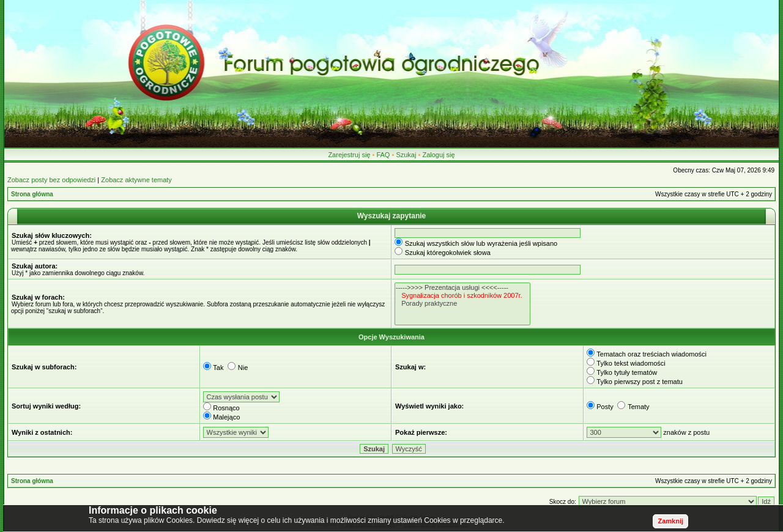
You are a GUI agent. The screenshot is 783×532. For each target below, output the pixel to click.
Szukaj (406, 155)
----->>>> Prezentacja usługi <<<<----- (462, 288)
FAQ (383, 155)
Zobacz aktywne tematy (136, 180)
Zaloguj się (438, 155)
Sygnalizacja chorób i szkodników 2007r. (462, 296)
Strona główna (32, 194)
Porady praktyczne (462, 304)
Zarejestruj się (349, 155)
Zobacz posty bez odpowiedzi (51, 180)
